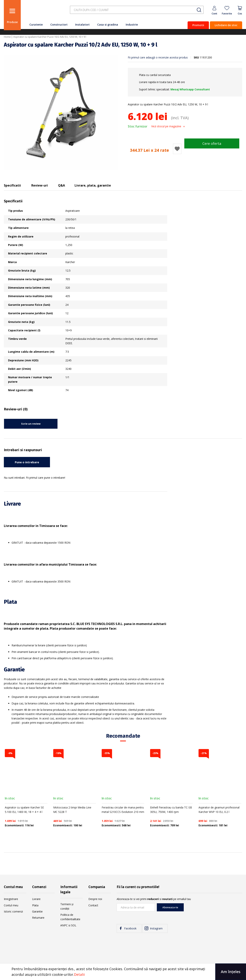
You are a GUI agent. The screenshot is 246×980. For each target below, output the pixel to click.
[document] (123, 972)
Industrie (132, 25)
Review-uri (40, 185)
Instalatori (82, 25)
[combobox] (137, 10)
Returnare (38, 918)
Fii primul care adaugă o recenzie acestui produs (158, 57)
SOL (74, 925)
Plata (35, 905)
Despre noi (95, 899)
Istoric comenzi (13, 911)
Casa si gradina (108, 25)
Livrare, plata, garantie (93, 185)
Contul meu (11, 905)
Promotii (198, 25)
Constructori (59, 25)
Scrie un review (31, 424)
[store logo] (44, 12)
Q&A (61, 185)
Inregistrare (11, 899)
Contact (93, 905)
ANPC (64, 925)
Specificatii (12, 185)
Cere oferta (212, 143)
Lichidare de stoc (226, 25)
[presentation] (213, 911)
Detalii (79, 974)
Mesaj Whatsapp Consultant (190, 89)
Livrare (36, 899)
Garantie (37, 911)
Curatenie (36, 25)
